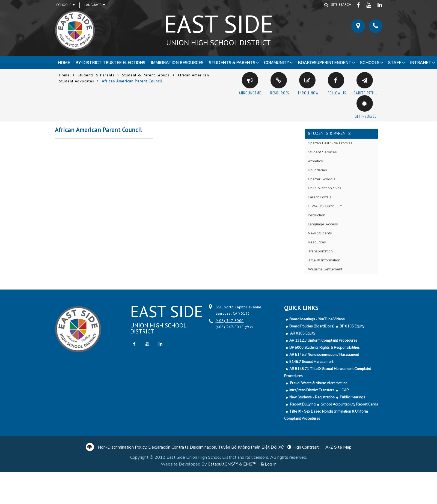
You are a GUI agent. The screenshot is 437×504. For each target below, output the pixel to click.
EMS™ (250, 464)
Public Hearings (353, 397)
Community (277, 63)
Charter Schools (322, 179)
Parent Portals (320, 197)
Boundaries (317, 170)
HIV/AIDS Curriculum (325, 206)
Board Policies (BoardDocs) (312, 326)
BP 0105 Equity (352, 326)
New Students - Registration (312, 397)
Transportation (320, 251)
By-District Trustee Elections (110, 63)
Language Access (323, 224)
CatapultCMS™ (223, 464)
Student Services (322, 152)
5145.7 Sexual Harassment (311, 362)
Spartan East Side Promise (330, 143)
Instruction (317, 215)
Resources (317, 242)
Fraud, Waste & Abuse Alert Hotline (318, 383)
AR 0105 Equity (302, 333)
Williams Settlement (325, 269)
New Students (320, 233)
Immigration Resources (177, 63)
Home (64, 63)
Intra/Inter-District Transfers (312, 390)
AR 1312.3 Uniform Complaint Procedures (323, 341)
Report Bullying (302, 404)
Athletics (315, 161)
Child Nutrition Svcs (325, 188)
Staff (395, 63)
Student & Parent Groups (146, 75)
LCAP (344, 390)
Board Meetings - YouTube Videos (317, 319)
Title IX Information (324, 260)
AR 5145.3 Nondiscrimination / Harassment (324, 355)
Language (95, 5)
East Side (219, 27)
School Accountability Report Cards (349, 404)
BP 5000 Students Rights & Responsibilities (325, 348)
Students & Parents (232, 63)
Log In (271, 464)
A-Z (338, 447)
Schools (65, 5)
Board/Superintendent (325, 63)
